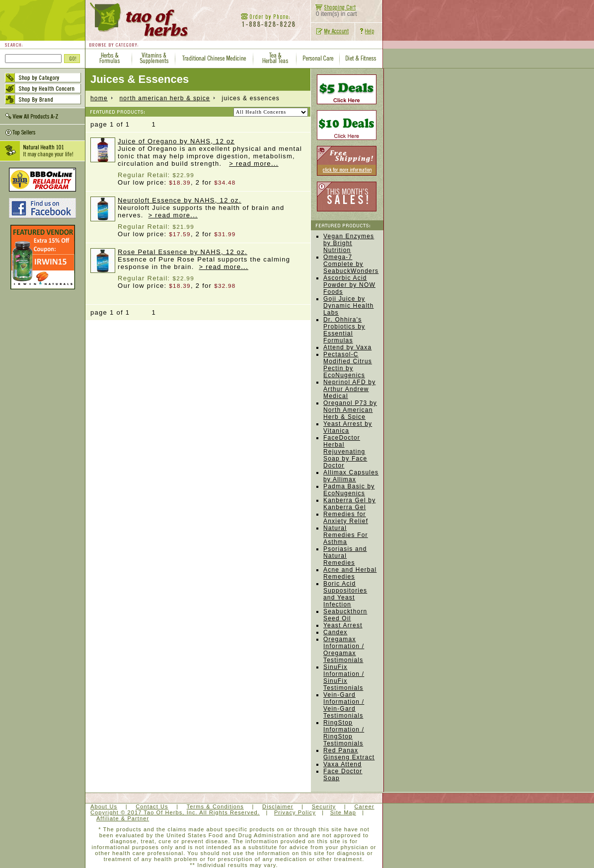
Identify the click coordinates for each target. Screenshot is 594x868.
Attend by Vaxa (347, 347)
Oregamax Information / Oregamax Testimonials (344, 650)
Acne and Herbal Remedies (350, 573)
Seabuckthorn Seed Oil (345, 615)
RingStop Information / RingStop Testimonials (344, 733)
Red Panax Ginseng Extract (349, 754)
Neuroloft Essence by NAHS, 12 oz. (180, 200)
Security (324, 806)
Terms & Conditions (215, 806)
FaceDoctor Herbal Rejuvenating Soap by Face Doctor (345, 452)
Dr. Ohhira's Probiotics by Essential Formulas (344, 330)
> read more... (254, 164)
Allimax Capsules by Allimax (351, 476)
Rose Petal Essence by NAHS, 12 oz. (183, 252)
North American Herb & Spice (164, 98)
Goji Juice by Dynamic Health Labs (349, 306)
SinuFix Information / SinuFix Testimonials (344, 677)
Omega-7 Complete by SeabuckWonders (351, 264)
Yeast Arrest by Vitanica (348, 427)
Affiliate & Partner (123, 818)
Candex (335, 632)
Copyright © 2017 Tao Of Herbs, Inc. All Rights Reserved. (175, 812)
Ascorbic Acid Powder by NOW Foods (349, 285)
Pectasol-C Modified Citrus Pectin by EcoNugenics (348, 365)
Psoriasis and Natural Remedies (345, 556)
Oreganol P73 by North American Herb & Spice (350, 410)
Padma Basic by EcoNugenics (349, 490)
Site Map (343, 812)
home (99, 98)
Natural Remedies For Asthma (346, 535)
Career (364, 806)
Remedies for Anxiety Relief (346, 518)
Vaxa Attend (342, 764)
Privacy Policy (295, 812)
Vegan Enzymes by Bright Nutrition (349, 243)
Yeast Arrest (343, 625)
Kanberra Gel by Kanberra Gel (349, 504)
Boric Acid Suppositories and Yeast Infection (345, 594)
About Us (104, 806)
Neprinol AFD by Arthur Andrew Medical (349, 389)
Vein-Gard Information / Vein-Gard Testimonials (344, 705)
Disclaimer (278, 806)
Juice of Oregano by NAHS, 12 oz (176, 141)
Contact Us (152, 806)
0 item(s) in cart (334, 11)
